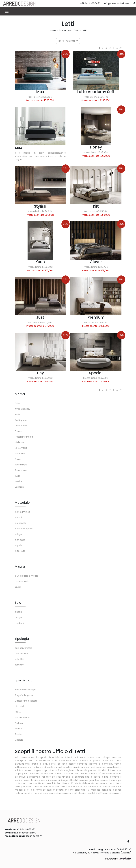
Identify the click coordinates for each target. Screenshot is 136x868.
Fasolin (18, 431)
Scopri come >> (34, 836)
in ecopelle (21, 523)
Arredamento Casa (69, 30)
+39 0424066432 (26, 829)
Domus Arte (21, 426)
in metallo (20, 540)
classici (19, 612)
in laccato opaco (24, 529)
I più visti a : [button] (23, 680)
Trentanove (21, 470)
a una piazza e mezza (26, 576)
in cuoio (19, 517)
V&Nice (19, 481)
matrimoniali (22, 581)
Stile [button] (18, 603)
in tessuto (20, 551)
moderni (19, 623)
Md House (20, 454)
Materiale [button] (22, 503)
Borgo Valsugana (24, 695)
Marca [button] (20, 394)
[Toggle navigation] (7, 11)
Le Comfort (21, 448)
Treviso (19, 734)
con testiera (21, 654)
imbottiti (19, 659)
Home (53, 30)
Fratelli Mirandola (24, 437)
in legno (19, 534)
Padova (19, 723)
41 (120, 48)
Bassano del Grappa (25, 690)
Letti (84, 30)
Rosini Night (21, 465)
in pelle (18, 545)
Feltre (18, 712)
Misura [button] (20, 567)
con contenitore (24, 648)
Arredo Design (22, 409)
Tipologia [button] (22, 639)
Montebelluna (22, 718)
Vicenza (19, 740)
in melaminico (22, 512)
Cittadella (20, 706)
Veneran (19, 487)
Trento (18, 729)
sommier (20, 665)
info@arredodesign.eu (24, 833)
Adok (17, 403)
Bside (17, 414)
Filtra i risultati (68, 41)
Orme (18, 459)
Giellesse (19, 442)
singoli (18, 587)
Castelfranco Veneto (26, 701)
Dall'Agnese (21, 420)
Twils (17, 476)
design (18, 617)
